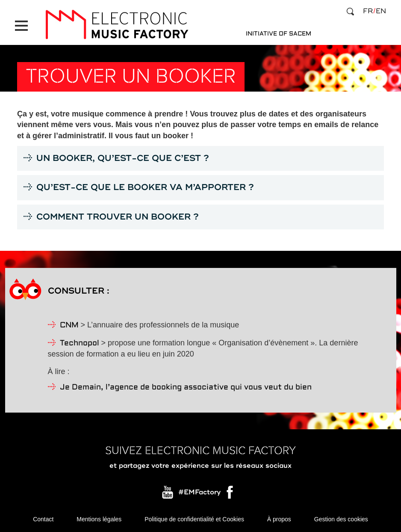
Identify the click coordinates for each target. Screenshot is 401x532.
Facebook (230, 494)
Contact (43, 519)
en (381, 11)
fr (368, 11)
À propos (279, 519)
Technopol (80, 343)
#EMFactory (199, 492)
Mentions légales (99, 519)
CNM (69, 325)
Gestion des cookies (341, 519)
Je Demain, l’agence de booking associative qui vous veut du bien (186, 388)
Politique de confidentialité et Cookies (194, 519)
